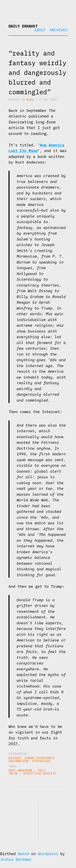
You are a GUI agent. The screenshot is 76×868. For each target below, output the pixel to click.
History (15, 758)
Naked (23, 854)
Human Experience (40, 758)
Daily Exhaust (23, 26)
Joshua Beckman (16, 859)
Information (19, 761)
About (40, 30)
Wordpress (48, 854)
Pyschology (41, 761)
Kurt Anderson (20, 770)
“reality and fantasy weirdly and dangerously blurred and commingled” (37, 72)
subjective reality (40, 773)
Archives (59, 30)
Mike (30, 99)
